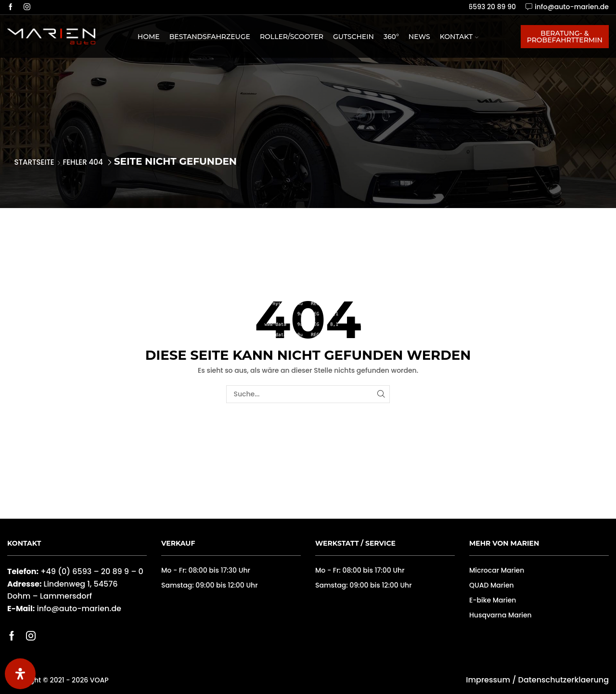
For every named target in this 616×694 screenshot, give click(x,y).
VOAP (99, 680)
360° (391, 37)
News (419, 37)
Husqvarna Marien (500, 615)
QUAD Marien (492, 585)
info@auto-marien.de (79, 609)
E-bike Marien (493, 600)
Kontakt (459, 37)
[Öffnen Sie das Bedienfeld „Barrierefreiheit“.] (20, 674)
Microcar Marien (497, 570)
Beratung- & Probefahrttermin (565, 37)
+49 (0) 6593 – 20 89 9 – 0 (92, 571)
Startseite (34, 162)
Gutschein (353, 37)
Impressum (488, 680)
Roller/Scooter (292, 37)
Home (149, 37)
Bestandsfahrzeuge (210, 37)
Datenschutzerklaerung (564, 680)
